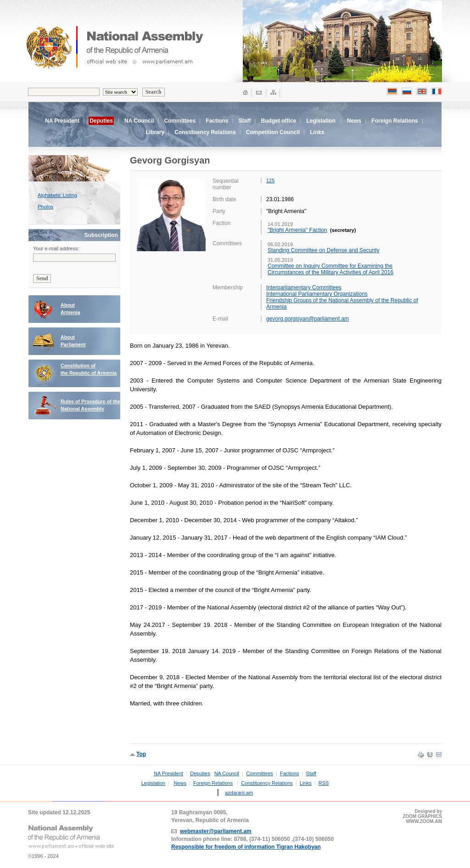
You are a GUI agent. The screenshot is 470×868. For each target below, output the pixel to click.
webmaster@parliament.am (216, 831)
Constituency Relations (205, 132)
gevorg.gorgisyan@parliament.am (308, 319)
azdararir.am (239, 793)
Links (317, 132)
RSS (324, 783)
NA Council (139, 121)
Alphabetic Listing (57, 195)
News (354, 121)
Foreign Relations (394, 121)
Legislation (321, 121)
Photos (45, 207)
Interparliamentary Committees (304, 287)
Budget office (279, 121)
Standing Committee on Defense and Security (323, 250)
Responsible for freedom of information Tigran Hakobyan (246, 847)
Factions (217, 121)
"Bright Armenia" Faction (297, 230)
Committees (180, 121)
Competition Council (273, 132)
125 (270, 180)
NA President (62, 121)
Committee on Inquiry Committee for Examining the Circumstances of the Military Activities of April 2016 (330, 269)
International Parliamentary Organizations (317, 294)
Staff (245, 121)
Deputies (200, 773)
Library (155, 132)
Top (141, 754)
